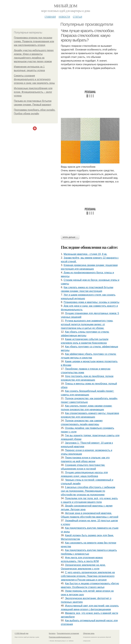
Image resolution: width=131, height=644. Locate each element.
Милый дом (65, 6)
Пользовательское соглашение (68, 633)
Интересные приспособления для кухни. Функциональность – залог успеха (33, 92)
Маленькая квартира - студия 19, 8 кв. (85, 254)
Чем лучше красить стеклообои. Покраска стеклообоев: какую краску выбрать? (88, 35)
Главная (50, 17)
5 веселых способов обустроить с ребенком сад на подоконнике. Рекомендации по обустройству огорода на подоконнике (88, 491)
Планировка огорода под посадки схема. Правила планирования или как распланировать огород (34, 41)
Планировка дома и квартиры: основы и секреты (91, 302)
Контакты (52, 633)
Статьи (77, 17)
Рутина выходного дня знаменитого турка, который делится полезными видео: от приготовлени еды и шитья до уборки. (87, 324)
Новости (64, 17)
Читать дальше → (70, 237)
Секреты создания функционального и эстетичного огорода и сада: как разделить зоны (34, 79)
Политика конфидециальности (60, 637)
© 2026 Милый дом (21, 633)
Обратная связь (89, 633)
